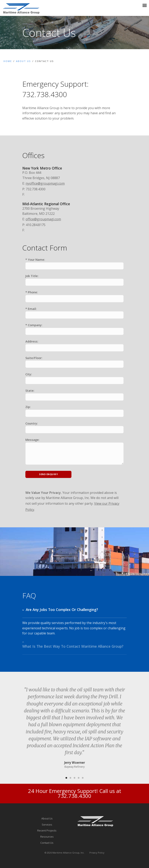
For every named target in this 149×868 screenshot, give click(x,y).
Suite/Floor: (34, 358)
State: (30, 390)
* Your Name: (35, 259)
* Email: (31, 309)
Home (8, 61)
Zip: (28, 407)
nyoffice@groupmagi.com (45, 183)
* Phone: (32, 292)
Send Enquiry (48, 474)
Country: (32, 423)
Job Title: (32, 276)
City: (29, 374)
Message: (32, 440)
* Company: (34, 325)
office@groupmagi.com (43, 219)
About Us (23, 61)
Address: (32, 341)
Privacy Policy (97, 853)
